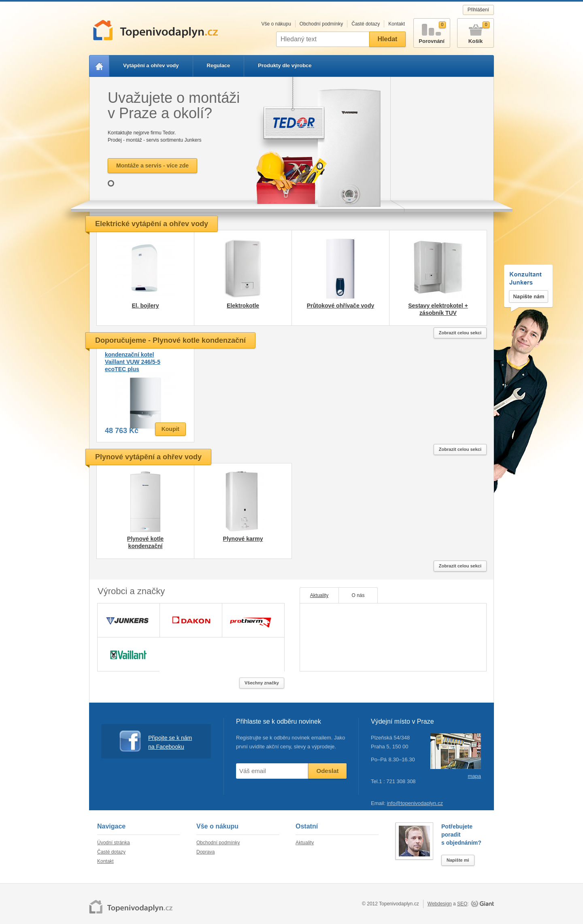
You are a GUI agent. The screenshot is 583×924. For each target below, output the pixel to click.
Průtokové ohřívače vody (341, 306)
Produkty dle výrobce (285, 65)
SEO (462, 904)
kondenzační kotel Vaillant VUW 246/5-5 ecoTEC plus (133, 362)
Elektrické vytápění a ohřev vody (152, 224)
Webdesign (440, 904)
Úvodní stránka (114, 843)
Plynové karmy (243, 539)
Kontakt (397, 24)
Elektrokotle (243, 306)
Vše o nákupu (276, 24)
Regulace (219, 65)
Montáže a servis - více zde (152, 166)
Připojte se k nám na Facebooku (156, 741)
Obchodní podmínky (321, 24)
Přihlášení (478, 10)
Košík (476, 31)
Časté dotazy (366, 24)
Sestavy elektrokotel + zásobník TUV (438, 309)
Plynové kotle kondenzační (145, 542)
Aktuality (319, 595)
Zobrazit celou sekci (460, 333)
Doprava (205, 852)
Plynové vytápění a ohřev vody (148, 457)
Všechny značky (262, 683)
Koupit (170, 429)
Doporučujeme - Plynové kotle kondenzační (170, 340)
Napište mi (458, 860)
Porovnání (432, 31)
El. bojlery (146, 306)
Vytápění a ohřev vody (151, 65)
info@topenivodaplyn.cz (415, 803)
